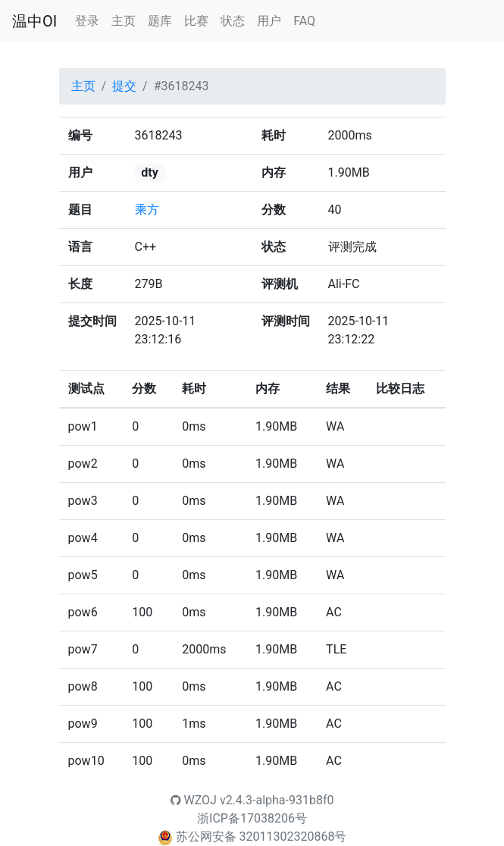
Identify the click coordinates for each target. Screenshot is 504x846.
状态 (233, 21)
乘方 (147, 210)
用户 (269, 21)
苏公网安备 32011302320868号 (261, 837)
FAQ (304, 21)
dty (149, 172)
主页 (124, 21)
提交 (124, 86)
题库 (160, 21)
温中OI (34, 21)
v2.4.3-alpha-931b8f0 (277, 800)
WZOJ (194, 800)
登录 (87, 21)
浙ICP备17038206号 (252, 818)
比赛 (196, 21)
